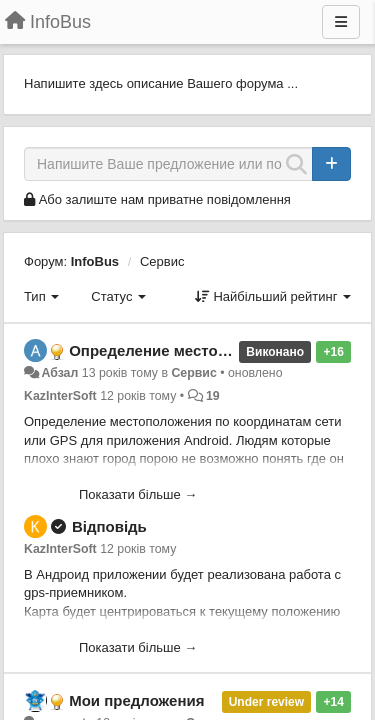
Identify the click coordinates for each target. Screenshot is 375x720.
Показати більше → (138, 494)
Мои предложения (136, 700)
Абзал (59, 373)
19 (213, 396)
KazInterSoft (60, 396)
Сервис (162, 261)
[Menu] (341, 22)
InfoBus (95, 261)
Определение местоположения (184, 350)
